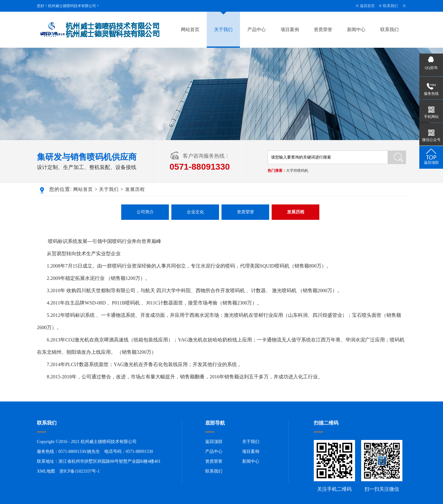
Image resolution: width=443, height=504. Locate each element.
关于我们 (223, 30)
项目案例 (290, 30)
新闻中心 (356, 30)
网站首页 (190, 30)
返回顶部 (214, 442)
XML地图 (46, 471)
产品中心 (257, 30)
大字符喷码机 (297, 171)
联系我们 (390, 6)
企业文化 (195, 212)
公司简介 (145, 212)
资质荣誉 (323, 30)
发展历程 (135, 189)
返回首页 (367, 6)
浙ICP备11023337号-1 (80, 471)
